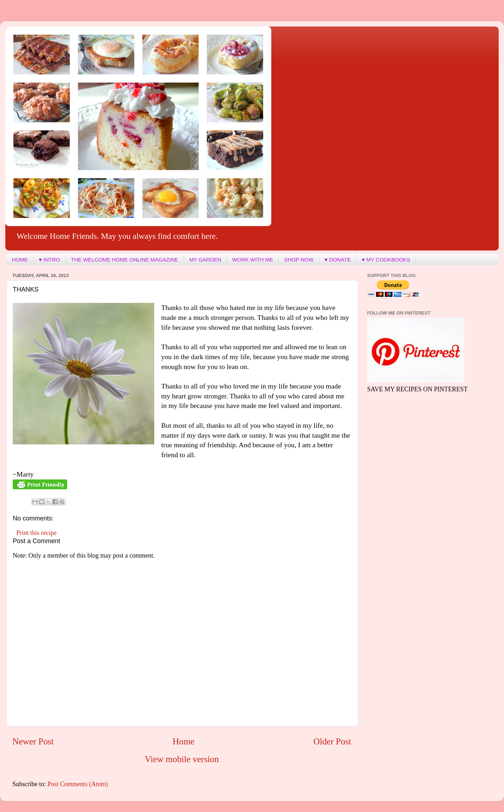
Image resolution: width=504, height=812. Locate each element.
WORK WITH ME (253, 260)
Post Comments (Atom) (78, 784)
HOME (20, 260)
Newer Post (33, 741)
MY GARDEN (205, 260)
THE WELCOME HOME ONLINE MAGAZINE (125, 260)
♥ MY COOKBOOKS (386, 260)
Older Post (332, 741)
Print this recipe (36, 533)
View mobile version (182, 759)
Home (184, 741)
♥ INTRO (50, 260)
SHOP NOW (299, 260)
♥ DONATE (337, 260)
